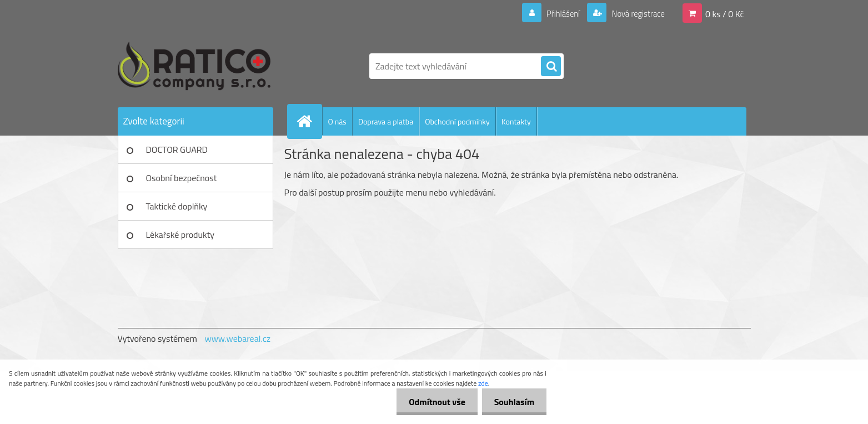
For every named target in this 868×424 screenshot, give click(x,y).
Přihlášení (557, 13)
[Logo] (194, 66)
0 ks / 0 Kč (725, 13)
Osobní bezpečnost (182, 178)
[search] (551, 67)
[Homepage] (309, 121)
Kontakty (516, 121)
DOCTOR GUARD (177, 149)
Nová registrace (635, 13)
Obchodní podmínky (457, 121)
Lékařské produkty (180, 235)
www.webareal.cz (237, 338)
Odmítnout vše (432, 402)
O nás (337, 121)
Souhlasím (512, 402)
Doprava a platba (386, 121)
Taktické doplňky (177, 206)
